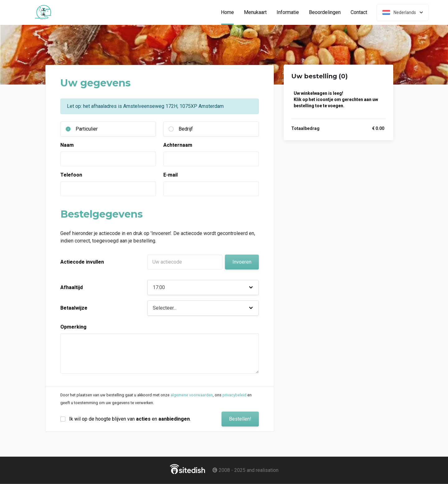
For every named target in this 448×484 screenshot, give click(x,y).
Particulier (87, 129)
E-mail (170, 175)
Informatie (288, 12)
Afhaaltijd (72, 287)
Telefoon (71, 175)
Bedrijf (186, 129)
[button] (203, 288)
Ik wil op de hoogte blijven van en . (130, 419)
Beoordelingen (325, 12)
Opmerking (73, 327)
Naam (67, 145)
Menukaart (255, 12)
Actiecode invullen (82, 262)
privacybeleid (234, 395)
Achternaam (178, 145)
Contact (359, 12)
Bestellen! (240, 419)
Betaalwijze (74, 308)
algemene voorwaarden (192, 395)
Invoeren (242, 262)
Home (230, 12)
